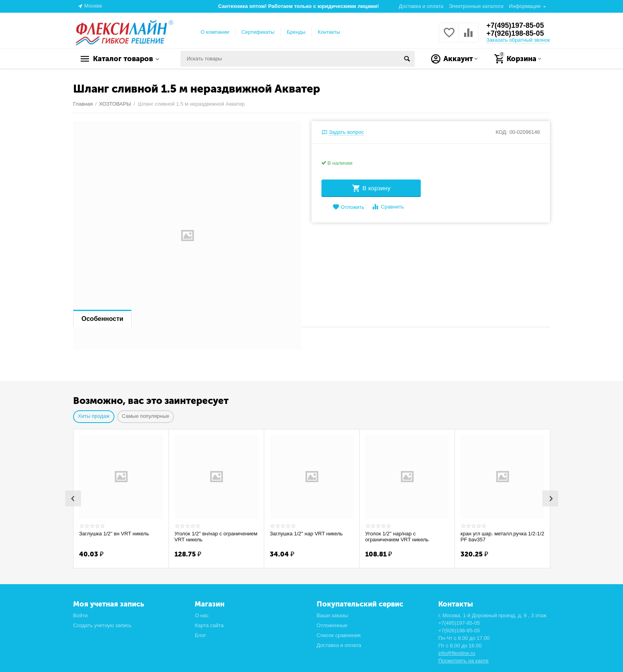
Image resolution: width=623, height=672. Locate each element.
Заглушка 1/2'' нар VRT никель (306, 534)
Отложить (348, 207)
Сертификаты (258, 32)
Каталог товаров (123, 59)
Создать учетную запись (102, 625)
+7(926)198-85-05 (515, 33)
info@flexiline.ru (457, 652)
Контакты (329, 32)
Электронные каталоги (476, 6)
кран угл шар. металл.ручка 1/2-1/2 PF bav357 (502, 537)
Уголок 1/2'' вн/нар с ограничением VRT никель (216, 537)
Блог (200, 634)
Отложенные (332, 625)
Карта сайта (209, 625)
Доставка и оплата (421, 6)
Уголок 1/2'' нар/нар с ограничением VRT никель (397, 537)
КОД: (502, 132)
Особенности (102, 319)
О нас (202, 615)
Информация (525, 6)
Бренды (296, 32)
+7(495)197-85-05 (515, 25)
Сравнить (388, 207)
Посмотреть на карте (463, 660)
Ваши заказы (332, 615)
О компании (215, 32)
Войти (80, 615)
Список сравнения (339, 634)
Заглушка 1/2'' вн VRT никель (114, 534)
